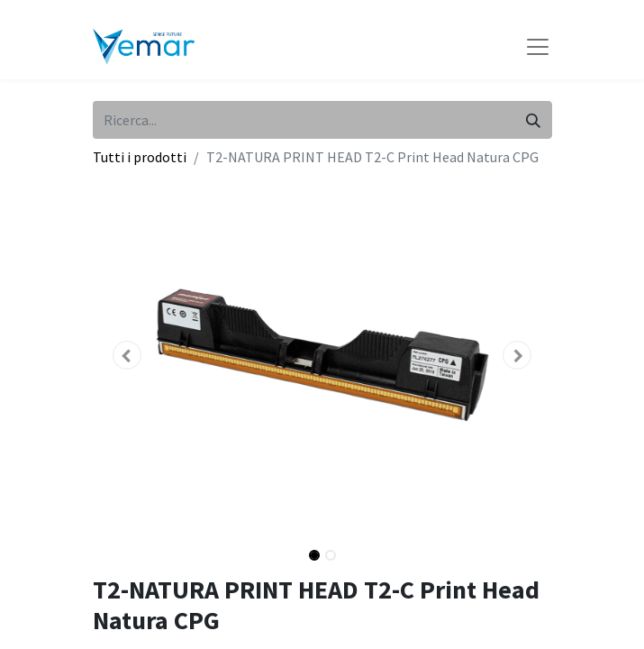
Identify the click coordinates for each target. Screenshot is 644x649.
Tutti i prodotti (140, 157)
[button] (127, 355)
